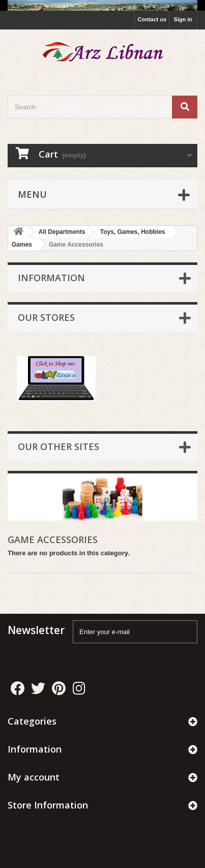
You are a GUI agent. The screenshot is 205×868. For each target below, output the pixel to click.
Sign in (183, 19)
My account (34, 777)
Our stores (46, 317)
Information (51, 278)
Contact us (152, 19)
